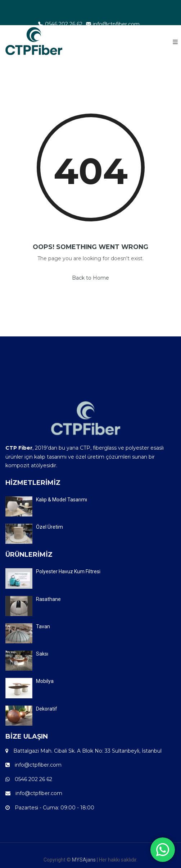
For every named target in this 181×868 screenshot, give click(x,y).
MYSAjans (84, 860)
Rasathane (48, 599)
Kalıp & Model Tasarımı (62, 500)
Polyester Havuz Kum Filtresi (68, 571)
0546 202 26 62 (60, 24)
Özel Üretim (49, 527)
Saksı (42, 654)
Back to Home (90, 278)
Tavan (43, 626)
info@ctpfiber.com (113, 24)
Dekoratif (47, 709)
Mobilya (45, 681)
